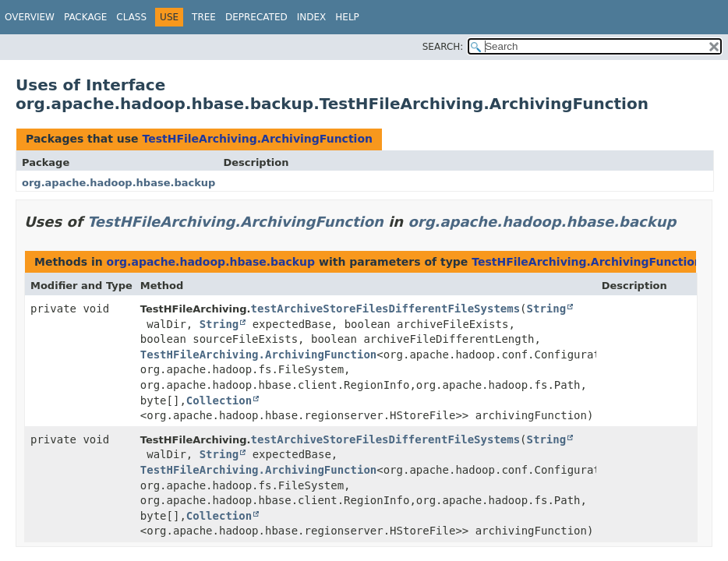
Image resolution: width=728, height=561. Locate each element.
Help (347, 17)
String (547, 309)
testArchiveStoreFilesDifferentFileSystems (386, 309)
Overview (30, 17)
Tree (204, 17)
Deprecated (256, 17)
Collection (219, 400)
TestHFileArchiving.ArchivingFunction (257, 139)
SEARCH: (443, 47)
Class (131, 17)
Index (312, 17)
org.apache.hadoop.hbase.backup (118, 183)
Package (85, 17)
